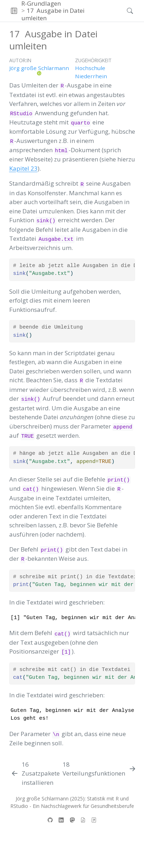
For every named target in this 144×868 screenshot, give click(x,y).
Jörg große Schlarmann (39, 68)
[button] (14, 11)
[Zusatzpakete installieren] (35, 774)
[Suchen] (124, 11)
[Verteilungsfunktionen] (100, 769)
